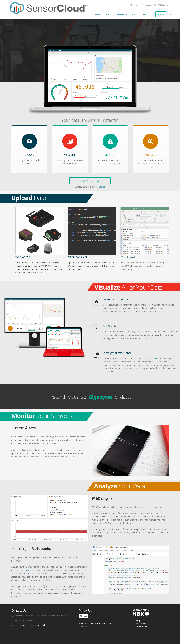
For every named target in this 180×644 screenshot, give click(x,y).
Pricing (142, 14)
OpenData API (77, 257)
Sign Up (161, 14)
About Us (133, 5)
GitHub (85, 616)
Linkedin (81, 616)
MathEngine (122, 14)
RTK (133, 14)
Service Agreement (103, 623)
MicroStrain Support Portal (34, 625)
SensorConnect (150, 358)
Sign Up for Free (90, 181)
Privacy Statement (86, 623)
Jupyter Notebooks (33, 570)
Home (98, 14)
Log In (171, 14)
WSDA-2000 (23, 257)
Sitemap (137, 621)
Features (108, 14)
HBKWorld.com (140, 624)
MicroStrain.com (140, 627)
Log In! (102, 187)
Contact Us (146, 5)
